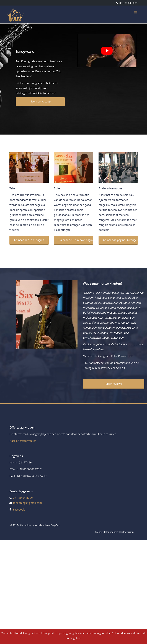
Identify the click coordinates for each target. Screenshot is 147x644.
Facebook (19, 509)
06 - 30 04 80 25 (128, 3)
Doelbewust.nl (127, 532)
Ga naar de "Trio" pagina (29, 240)
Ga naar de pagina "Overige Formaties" (120, 240)
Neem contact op (40, 101)
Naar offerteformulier (23, 441)
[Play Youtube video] (107, 51)
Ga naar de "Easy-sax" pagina (76, 240)
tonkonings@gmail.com (27, 503)
